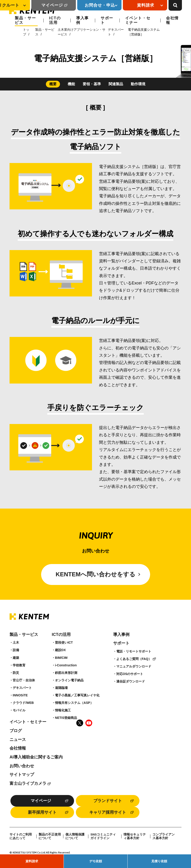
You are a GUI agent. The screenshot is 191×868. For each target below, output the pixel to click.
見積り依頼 (159, 861)
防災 (16, 673)
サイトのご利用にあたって (21, 836)
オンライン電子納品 (69, 680)
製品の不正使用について (50, 836)
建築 (16, 658)
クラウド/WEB (23, 703)
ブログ (16, 731)
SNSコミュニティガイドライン (103, 836)
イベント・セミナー (138, 20)
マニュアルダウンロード (134, 666)
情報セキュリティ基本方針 (135, 836)
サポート (107, 20)
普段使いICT (64, 642)
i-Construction (66, 665)
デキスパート (22, 688)
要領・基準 (92, 84)
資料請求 (32, 861)
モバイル (19, 710)
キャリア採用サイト (108, 812)
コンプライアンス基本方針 (164, 836)
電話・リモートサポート (134, 651)
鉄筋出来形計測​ (66, 673)
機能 (71, 84)
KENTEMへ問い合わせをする (95, 574)
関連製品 (116, 84)
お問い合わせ (22, 766)
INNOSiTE (20, 695)
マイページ (52, 5)
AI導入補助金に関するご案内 (36, 757)
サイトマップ (22, 775)
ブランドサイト (108, 801)
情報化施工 (63, 710)
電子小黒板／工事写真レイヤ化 (77, 695)
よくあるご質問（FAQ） (134, 659)
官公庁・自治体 (24, 680)
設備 (16, 650)
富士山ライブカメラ (28, 783)
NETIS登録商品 (66, 718)
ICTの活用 (55, 20)
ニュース (18, 740)
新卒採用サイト (42, 812)
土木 (16, 642)
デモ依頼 (96, 861)
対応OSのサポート (130, 674)
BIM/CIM (61, 658)
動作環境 (138, 84)
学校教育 (19, 665)
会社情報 (172, 20)
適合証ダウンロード (131, 681)
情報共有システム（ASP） (74, 703)
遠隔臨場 (61, 688)
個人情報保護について (75, 836)
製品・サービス (25, 20)
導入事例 (82, 20)
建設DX (60, 650)
